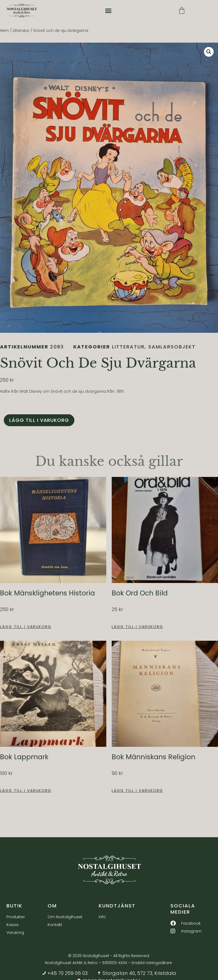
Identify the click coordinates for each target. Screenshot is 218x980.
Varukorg (15, 933)
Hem (4, 30)
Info (102, 917)
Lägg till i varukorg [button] (26, 627)
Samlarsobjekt (172, 347)
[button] (108, 11)
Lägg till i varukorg (39, 420)
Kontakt (55, 925)
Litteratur (21, 30)
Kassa (12, 925)
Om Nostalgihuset (65, 917)
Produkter (16, 917)
